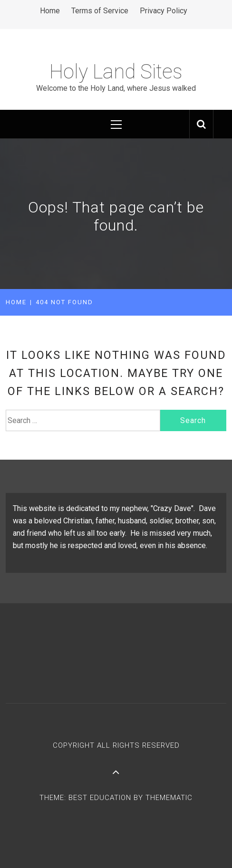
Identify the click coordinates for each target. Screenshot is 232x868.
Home (50, 11)
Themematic (169, 798)
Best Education (101, 798)
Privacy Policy (164, 11)
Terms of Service (100, 11)
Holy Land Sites (116, 72)
